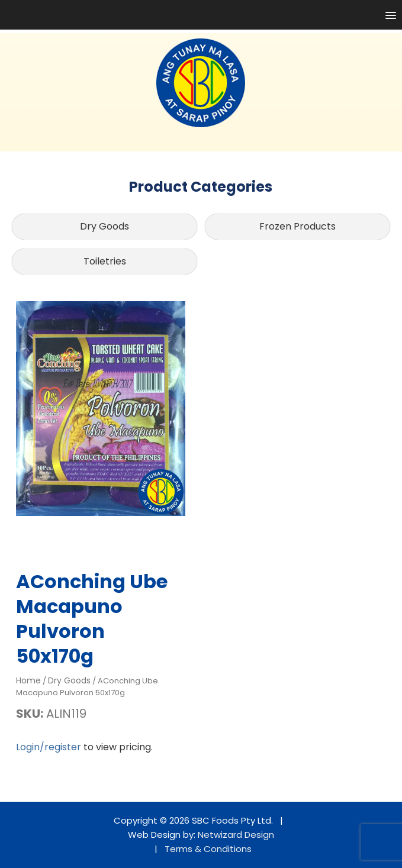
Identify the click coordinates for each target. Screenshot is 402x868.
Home (28, 680)
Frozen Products (298, 226)
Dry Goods (104, 226)
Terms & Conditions (208, 849)
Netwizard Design (236, 835)
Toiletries (105, 261)
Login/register (49, 747)
